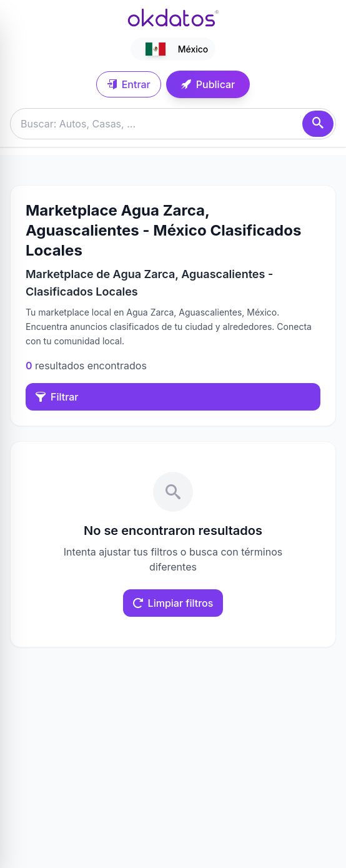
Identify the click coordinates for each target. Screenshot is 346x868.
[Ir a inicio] (173, 17)
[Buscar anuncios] (173, 124)
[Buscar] (318, 124)
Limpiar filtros (173, 603)
